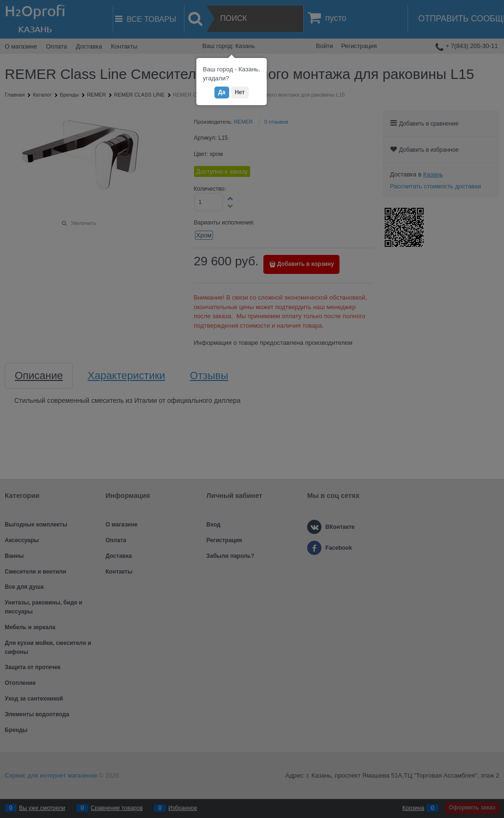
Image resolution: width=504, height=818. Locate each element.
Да (222, 92)
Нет (240, 92)
